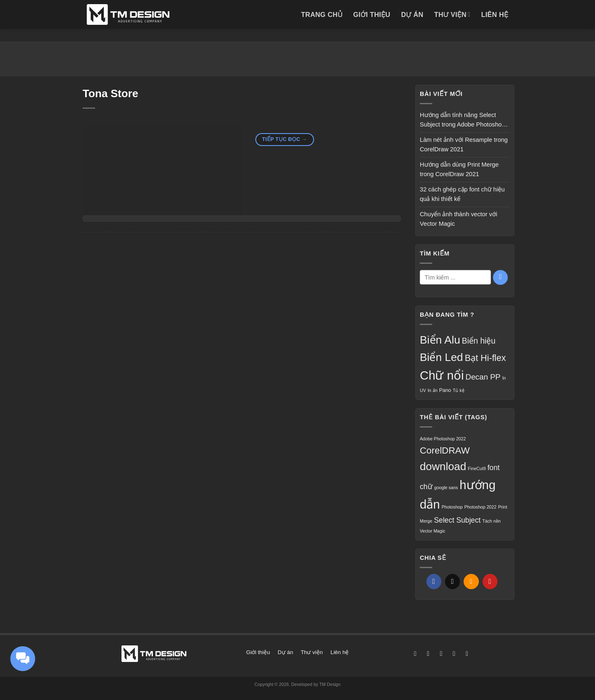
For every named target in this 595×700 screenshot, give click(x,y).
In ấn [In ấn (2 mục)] (433, 390)
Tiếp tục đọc (284, 140)
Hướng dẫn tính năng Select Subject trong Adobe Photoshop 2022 (462, 121)
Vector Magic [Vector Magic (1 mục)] (433, 531)
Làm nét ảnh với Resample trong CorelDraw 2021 (464, 145)
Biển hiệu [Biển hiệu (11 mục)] (479, 341)
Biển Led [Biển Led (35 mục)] (441, 357)
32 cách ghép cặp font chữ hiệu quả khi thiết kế (462, 194)
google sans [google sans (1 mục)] (446, 487)
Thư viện (452, 14)
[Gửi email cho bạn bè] (471, 582)
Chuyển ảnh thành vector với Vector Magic (458, 219)
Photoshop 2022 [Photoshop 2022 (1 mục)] (481, 507)
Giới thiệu (372, 14)
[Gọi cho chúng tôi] (467, 653)
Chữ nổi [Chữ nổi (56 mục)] (442, 375)
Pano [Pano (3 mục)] (445, 390)
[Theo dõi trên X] (441, 653)
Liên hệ (495, 14)
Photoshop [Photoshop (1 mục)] (452, 507)
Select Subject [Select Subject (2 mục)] (457, 520)
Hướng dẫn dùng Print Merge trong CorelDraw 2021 (459, 170)
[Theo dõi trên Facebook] (415, 653)
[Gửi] (500, 277)
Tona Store (110, 93)
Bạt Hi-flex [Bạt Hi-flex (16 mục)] (486, 358)
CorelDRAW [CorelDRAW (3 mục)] (445, 450)
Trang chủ (321, 14)
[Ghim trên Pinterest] (490, 582)
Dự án (412, 14)
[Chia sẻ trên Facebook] (434, 582)
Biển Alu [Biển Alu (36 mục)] (440, 340)
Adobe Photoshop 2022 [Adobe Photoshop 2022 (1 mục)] (443, 439)
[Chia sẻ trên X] (452, 582)
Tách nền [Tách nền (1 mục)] (491, 521)
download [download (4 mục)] (443, 466)
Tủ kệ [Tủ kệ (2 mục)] (459, 390)
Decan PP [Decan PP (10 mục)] (483, 377)
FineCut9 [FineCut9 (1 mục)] (477, 468)
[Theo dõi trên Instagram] (428, 653)
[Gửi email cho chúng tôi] (454, 653)
